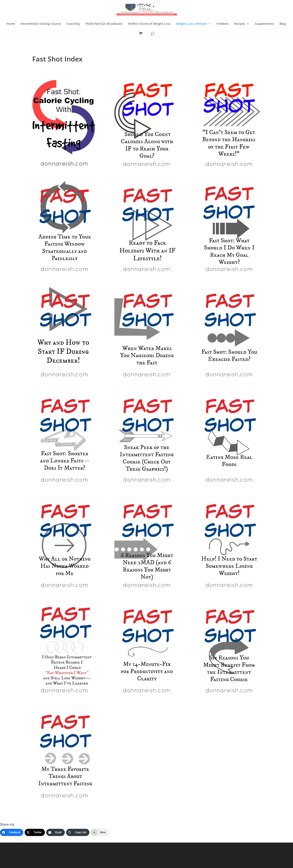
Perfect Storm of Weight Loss (149, 24)
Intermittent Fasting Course (41, 24)
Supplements (264, 24)
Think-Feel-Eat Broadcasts (104, 24)
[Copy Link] (78, 832)
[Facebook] (12, 832)
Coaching (73, 24)
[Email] (56, 832)
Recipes (240, 24)
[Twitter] (35, 832)
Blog (283, 24)
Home (11, 24)
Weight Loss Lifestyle (191, 24)
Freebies (223, 24)
